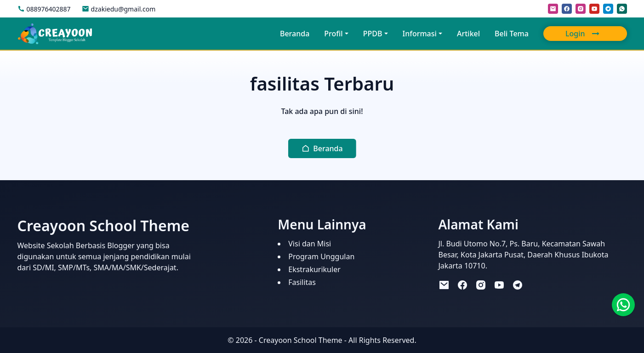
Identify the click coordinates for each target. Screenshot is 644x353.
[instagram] (581, 9)
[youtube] (594, 9)
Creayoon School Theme (301, 340)
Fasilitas (302, 282)
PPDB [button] (373, 34)
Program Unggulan (321, 256)
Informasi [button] (420, 34)
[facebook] (567, 9)
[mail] (553, 9)
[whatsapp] (622, 9)
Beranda (295, 34)
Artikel (468, 34)
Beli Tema (512, 34)
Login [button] (584, 34)
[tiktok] (536, 285)
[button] (322, 148)
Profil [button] (333, 34)
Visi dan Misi (310, 244)
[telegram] (608, 9)
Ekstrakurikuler (314, 269)
